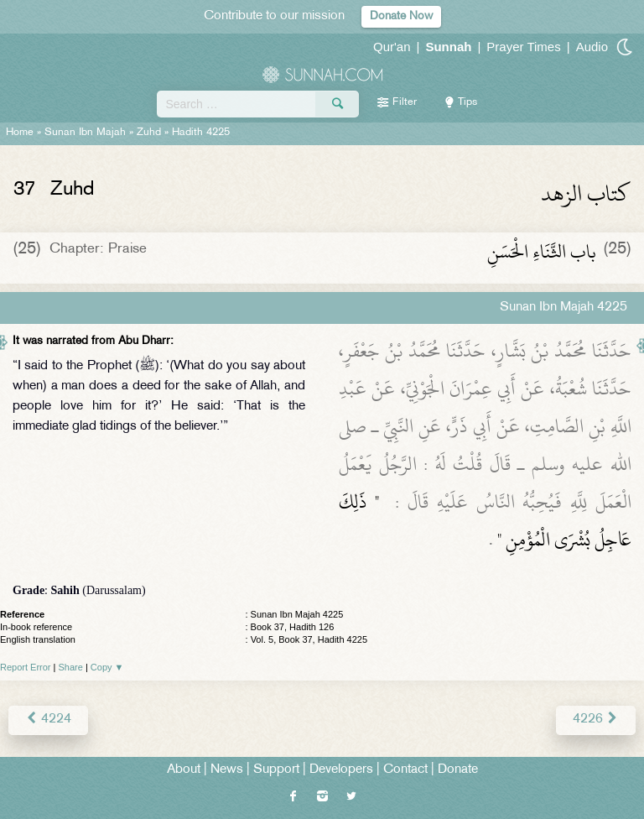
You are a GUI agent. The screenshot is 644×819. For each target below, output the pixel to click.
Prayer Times (523, 47)
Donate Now (401, 16)
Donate (458, 770)
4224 (48, 720)
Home (20, 133)
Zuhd (149, 133)
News (227, 770)
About (184, 770)
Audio (592, 47)
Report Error (26, 667)
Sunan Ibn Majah (85, 133)
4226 (596, 720)
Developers (341, 770)
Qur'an (392, 47)
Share (71, 667)
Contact (405, 770)
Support (276, 770)
